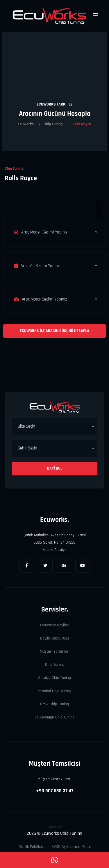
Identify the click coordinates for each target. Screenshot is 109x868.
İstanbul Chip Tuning (54, 691)
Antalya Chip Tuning (54, 678)
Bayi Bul (55, 468)
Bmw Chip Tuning (54, 704)
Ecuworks (26, 124)
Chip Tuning (53, 124)
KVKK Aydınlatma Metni (71, 847)
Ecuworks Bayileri (55, 625)
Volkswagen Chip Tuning (54, 717)
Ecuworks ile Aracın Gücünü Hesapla (54, 331)
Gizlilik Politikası (32, 847)
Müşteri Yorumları (55, 651)
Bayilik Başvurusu (54, 638)
